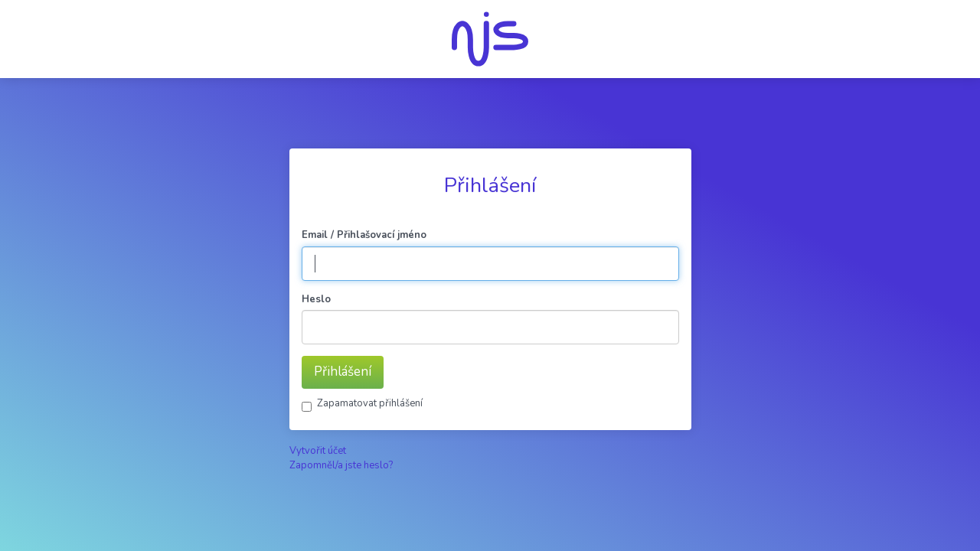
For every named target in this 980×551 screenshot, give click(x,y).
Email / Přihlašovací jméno (364, 235)
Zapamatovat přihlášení (370, 403)
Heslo (316, 299)
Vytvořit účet (318, 451)
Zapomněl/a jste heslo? (341, 465)
